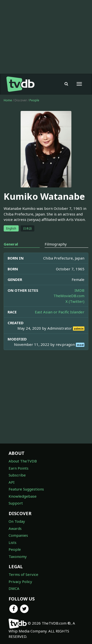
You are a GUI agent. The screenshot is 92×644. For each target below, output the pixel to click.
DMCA (14, 588)
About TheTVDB (23, 461)
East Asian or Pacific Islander (60, 312)
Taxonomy (18, 556)
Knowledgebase (23, 496)
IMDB (79, 290)
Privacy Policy (20, 582)
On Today (17, 521)
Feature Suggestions (26, 489)
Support (16, 503)
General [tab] (11, 244)
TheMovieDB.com (69, 296)
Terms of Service (23, 574)
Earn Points (19, 468)
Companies (18, 535)
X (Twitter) (75, 301)
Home (8, 100)
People (34, 100)
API (12, 482)
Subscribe (17, 475)
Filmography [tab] (56, 244)
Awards (15, 528)
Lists (13, 542)
